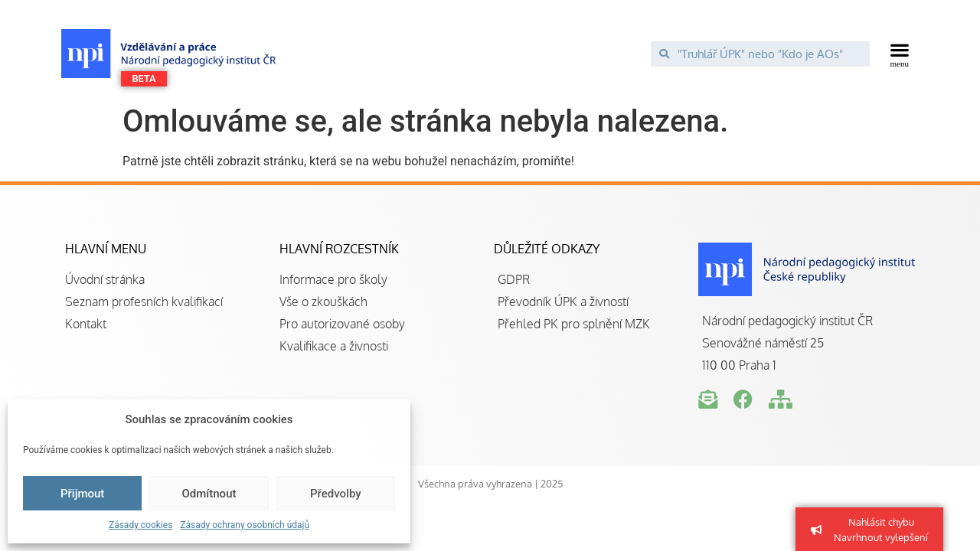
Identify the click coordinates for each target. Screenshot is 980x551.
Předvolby (336, 494)
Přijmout (82, 494)
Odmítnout (209, 494)
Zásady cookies (140, 525)
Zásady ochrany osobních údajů (245, 525)
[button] (900, 54)
